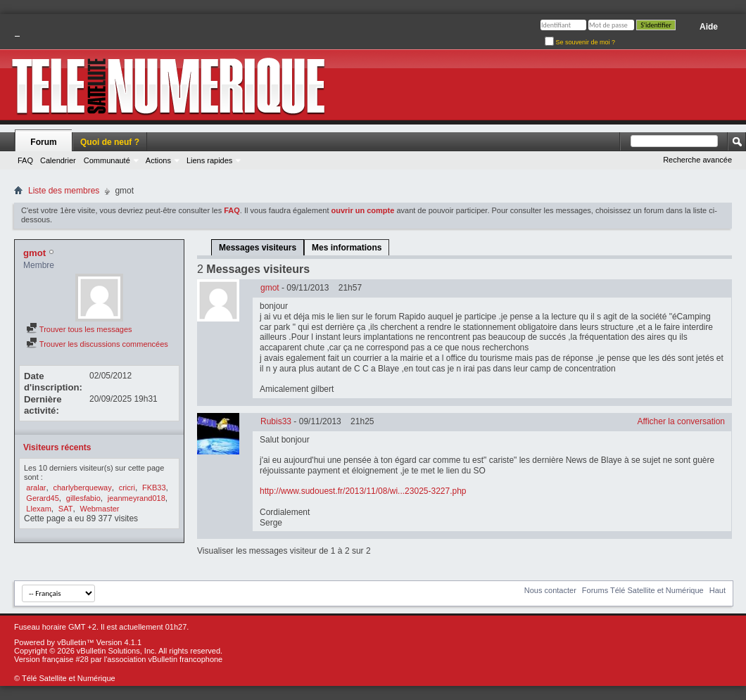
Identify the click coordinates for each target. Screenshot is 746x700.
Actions (158, 160)
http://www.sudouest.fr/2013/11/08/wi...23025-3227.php (363, 491)
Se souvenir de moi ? (580, 42)
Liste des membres (64, 191)
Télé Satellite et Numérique (69, 678)
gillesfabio (83, 498)
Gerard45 (42, 498)
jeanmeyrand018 (137, 498)
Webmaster (99, 509)
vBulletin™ (76, 642)
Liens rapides (209, 160)
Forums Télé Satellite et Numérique (643, 590)
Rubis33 (276, 421)
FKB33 (154, 488)
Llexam (38, 509)
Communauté (107, 160)
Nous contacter (550, 590)
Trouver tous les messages (79, 329)
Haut (717, 590)
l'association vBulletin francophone (163, 659)
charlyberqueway (83, 488)
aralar (36, 488)
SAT (66, 509)
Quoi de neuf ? (110, 142)
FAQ (25, 160)
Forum (43, 142)
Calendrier (58, 160)
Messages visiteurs (258, 248)
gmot (270, 288)
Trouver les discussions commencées (97, 344)
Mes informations (347, 248)
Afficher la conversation (681, 421)
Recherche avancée (697, 160)
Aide (709, 27)
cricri (127, 488)
